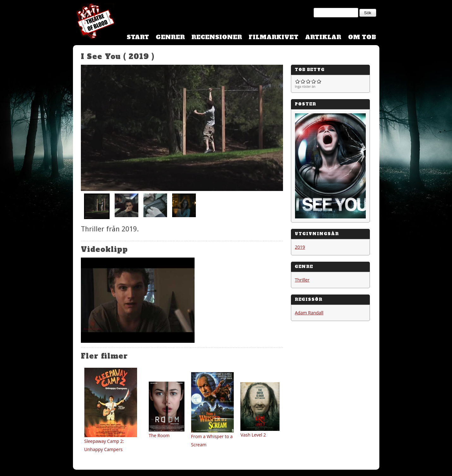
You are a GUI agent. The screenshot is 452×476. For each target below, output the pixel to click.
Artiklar (323, 37)
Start (138, 37)
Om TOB (362, 37)
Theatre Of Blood (93, 22)
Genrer (170, 37)
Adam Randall (309, 313)
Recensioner (217, 37)
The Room (159, 435)
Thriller (302, 280)
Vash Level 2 (253, 435)
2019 (300, 247)
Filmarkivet (274, 37)
